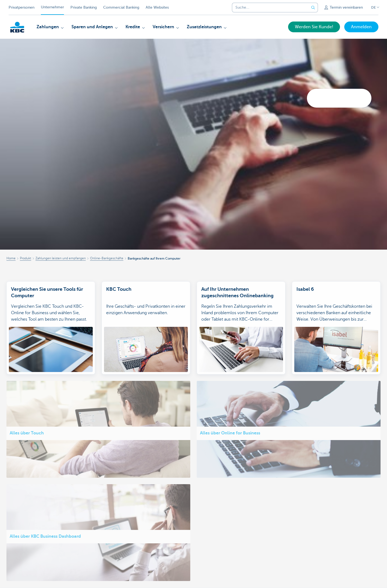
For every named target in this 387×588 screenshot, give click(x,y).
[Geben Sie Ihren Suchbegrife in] (313, 8)
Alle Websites (157, 7)
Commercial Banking (121, 7)
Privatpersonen (21, 7)
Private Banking (84, 7)
